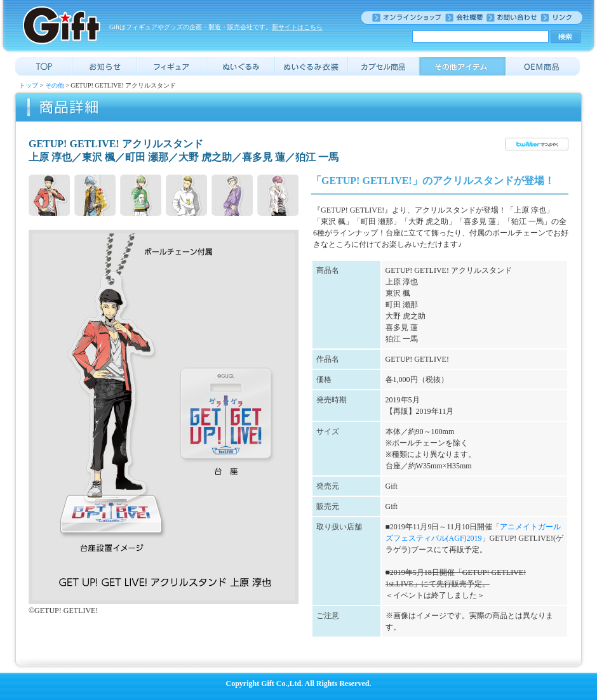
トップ (29, 85)
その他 (55, 85)
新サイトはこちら (297, 27)
